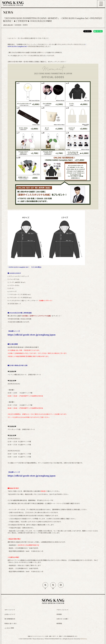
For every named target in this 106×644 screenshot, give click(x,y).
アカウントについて (63, 610)
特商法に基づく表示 (11, 623)
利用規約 (59, 614)
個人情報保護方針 (10, 619)
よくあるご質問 (9, 628)
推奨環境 (59, 623)
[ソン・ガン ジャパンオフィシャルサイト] (13, 4)
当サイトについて (10, 610)
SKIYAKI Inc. (84, 639)
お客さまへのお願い (63, 619)
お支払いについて (10, 614)
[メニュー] (101, 4)
